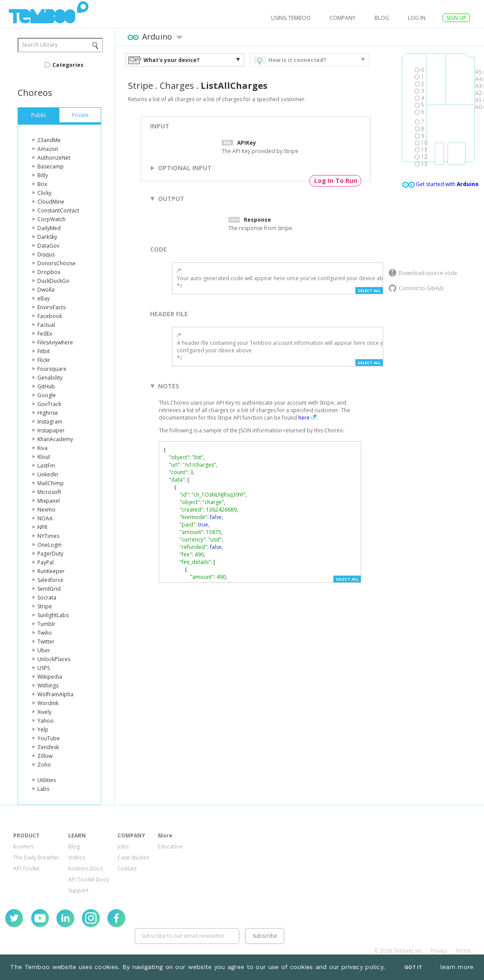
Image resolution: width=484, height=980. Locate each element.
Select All (369, 291)
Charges (177, 86)
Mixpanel (49, 501)
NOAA (45, 518)
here (304, 418)
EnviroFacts (51, 307)
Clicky (44, 193)
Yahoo (46, 721)
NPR (42, 527)
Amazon (48, 149)
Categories (68, 65)
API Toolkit (26, 868)
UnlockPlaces (54, 659)
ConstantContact (58, 210)
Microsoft (49, 492)
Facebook (50, 316)
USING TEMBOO (291, 18)
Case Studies (133, 857)
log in (417, 18)
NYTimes (48, 536)
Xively (44, 712)
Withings (48, 686)
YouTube (49, 738)
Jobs (123, 847)
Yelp (43, 730)
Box (42, 184)
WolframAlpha (55, 694)
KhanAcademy (55, 439)
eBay (44, 298)
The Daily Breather (36, 857)
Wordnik (48, 703)
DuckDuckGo (53, 281)
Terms (463, 951)
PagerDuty (50, 554)
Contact (127, 868)
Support (78, 890)
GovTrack (49, 404)
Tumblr (46, 624)
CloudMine (51, 202)
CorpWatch (51, 219)
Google (47, 395)
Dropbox (49, 272)
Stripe (45, 606)
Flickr (44, 360)
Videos (77, 857)
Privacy (439, 951)
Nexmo (46, 510)
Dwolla (46, 290)
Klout (44, 457)
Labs (43, 789)
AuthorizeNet (54, 158)
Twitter (46, 642)
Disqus (46, 254)
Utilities (47, 780)
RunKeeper (51, 571)
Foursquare (52, 369)
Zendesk (48, 747)
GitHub (46, 386)
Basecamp (51, 166)
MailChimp (51, 483)
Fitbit (44, 351)
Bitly (43, 175)
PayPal (46, 562)
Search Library (40, 45)
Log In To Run (336, 181)
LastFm (46, 466)
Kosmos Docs (85, 868)
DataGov (48, 246)
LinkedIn (48, 474)
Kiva (42, 448)
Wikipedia (50, 677)
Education (170, 847)
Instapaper (51, 430)
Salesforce (50, 580)
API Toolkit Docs (88, 879)
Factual (46, 325)
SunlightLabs (53, 615)
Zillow (45, 756)
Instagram (50, 422)
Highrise (48, 413)
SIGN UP (456, 18)
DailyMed (49, 228)
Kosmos (23, 847)
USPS (44, 668)
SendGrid (49, 589)
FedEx (45, 334)
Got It (413, 967)
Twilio (45, 633)
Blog (382, 18)
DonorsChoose (57, 263)
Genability (50, 378)
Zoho (44, 765)
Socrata (47, 598)
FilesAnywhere (55, 342)
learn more (457, 967)
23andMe (49, 140)
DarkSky (47, 237)
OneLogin (49, 545)
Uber (44, 650)
